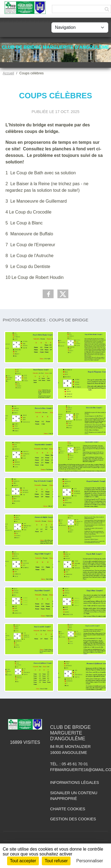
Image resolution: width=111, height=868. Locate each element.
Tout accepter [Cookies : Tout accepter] (23, 861)
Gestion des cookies (73, 819)
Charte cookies (68, 809)
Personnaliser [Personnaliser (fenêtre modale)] (90, 861)
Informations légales (75, 782)
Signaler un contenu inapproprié (74, 796)
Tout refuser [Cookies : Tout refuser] (56, 861)
